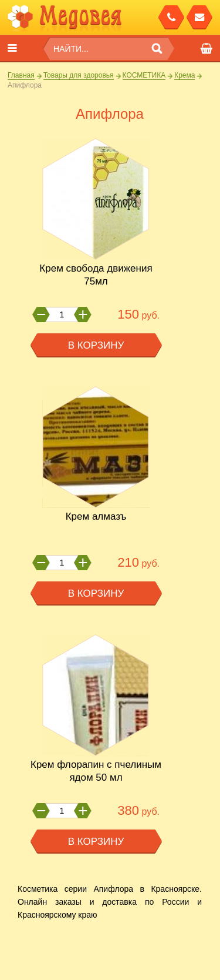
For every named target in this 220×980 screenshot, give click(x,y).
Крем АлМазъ (96, 516)
